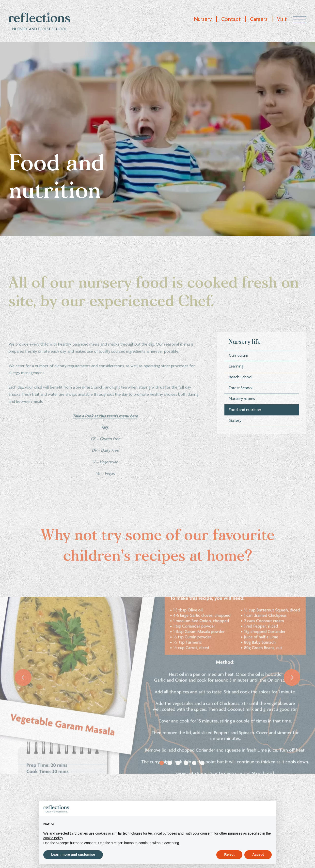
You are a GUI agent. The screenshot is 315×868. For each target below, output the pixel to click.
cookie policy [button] (53, 838)
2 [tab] (170, 776)
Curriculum (238, 379)
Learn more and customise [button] (73, 854)
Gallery (235, 444)
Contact (231, 20)
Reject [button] (229, 854)
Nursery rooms (242, 422)
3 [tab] (178, 776)
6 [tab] (202, 776)
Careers (259, 20)
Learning (236, 390)
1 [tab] (162, 776)
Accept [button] (258, 854)
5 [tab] (194, 776)
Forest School (241, 412)
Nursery (203, 20)
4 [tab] (186, 776)
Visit (282, 20)
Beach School (241, 401)
